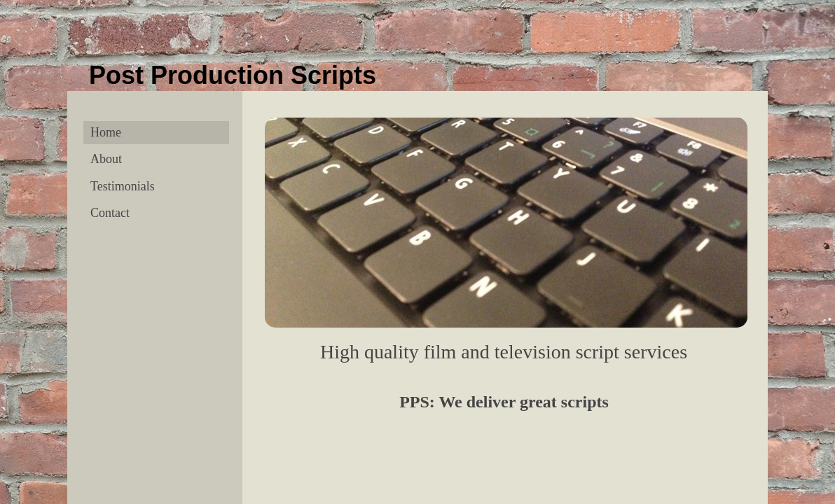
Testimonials (123, 186)
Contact (110, 213)
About (106, 159)
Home (106, 132)
